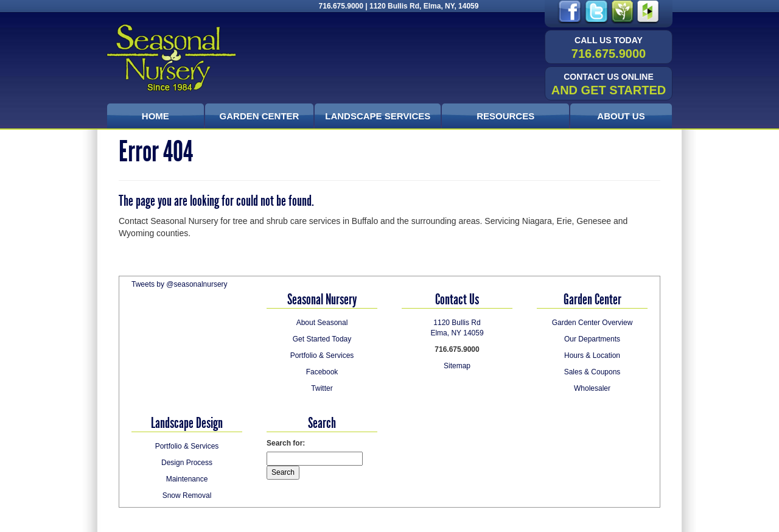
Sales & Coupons (592, 372)
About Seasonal (322, 323)
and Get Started (609, 84)
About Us (621, 116)
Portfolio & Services (322, 355)
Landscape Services (378, 116)
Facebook (322, 372)
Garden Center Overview (592, 323)
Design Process (187, 463)
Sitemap (457, 366)
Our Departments (592, 339)
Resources (505, 116)
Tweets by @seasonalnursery (180, 284)
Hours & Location (592, 355)
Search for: (286, 443)
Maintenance (187, 479)
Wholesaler (592, 388)
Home (155, 116)
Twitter (322, 388)
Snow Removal (187, 495)
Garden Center (260, 116)
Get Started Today (322, 339)
